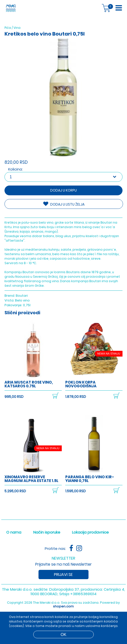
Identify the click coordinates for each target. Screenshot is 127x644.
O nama (14, 532)
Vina (17, 28)
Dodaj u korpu (63, 190)
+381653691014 (83, 594)
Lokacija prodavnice (90, 532)
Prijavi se (63, 575)
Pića (8, 28)
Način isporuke (47, 532)
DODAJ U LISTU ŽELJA (64, 204)
